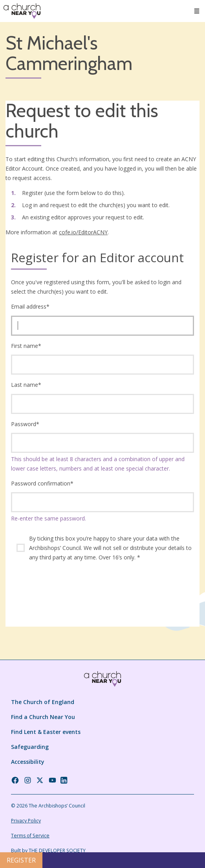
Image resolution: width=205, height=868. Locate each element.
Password (25, 424)
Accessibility (28, 762)
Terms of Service (30, 836)
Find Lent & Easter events (46, 732)
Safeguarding (30, 747)
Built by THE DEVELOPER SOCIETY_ (49, 851)
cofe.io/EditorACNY (83, 232)
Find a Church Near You (43, 717)
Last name (26, 385)
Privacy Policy (26, 821)
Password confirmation (42, 483)
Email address (30, 306)
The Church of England (43, 702)
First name (26, 346)
